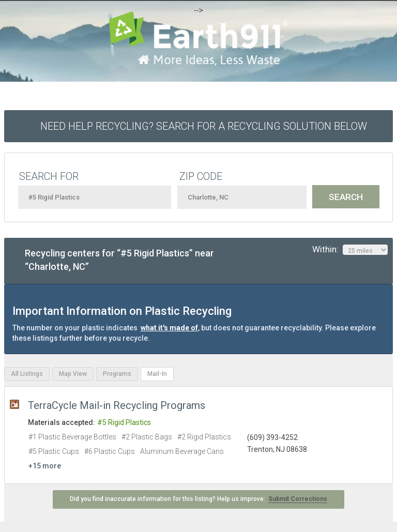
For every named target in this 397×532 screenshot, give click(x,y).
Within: (350, 250)
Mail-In (157, 374)
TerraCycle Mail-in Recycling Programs (117, 405)
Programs (117, 374)
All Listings (27, 374)
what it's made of (169, 328)
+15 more (45, 466)
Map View (73, 374)
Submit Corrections (298, 499)
